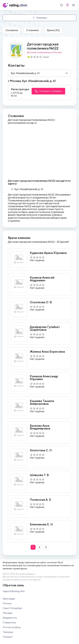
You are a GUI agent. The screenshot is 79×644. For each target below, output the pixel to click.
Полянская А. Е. (41, 500)
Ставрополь (9, 622)
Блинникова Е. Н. (42, 524)
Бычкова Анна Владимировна (40, 427)
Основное (12, 30)
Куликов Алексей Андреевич (42, 279)
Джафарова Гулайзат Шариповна (45, 328)
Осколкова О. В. (41, 302)
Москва (7, 603)
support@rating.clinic (14, 591)
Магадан (7, 613)
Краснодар (9, 599)
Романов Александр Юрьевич (44, 378)
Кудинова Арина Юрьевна (48, 253)
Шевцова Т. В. (40, 475)
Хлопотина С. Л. (41, 450)
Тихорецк (8, 632)
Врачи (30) (53, 30)
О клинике (32, 30)
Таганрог (8, 637)
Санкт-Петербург (13, 608)
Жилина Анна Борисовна (47, 352)
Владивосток (10, 618)
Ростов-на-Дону (12, 627)
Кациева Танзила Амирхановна (42, 402)
